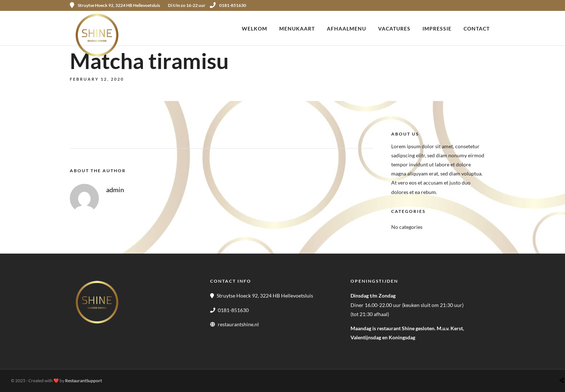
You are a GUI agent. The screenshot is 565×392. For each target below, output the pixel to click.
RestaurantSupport (83, 381)
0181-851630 (228, 5)
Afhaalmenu (346, 29)
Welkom (255, 29)
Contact (477, 29)
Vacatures (394, 29)
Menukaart (297, 29)
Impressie (437, 29)
